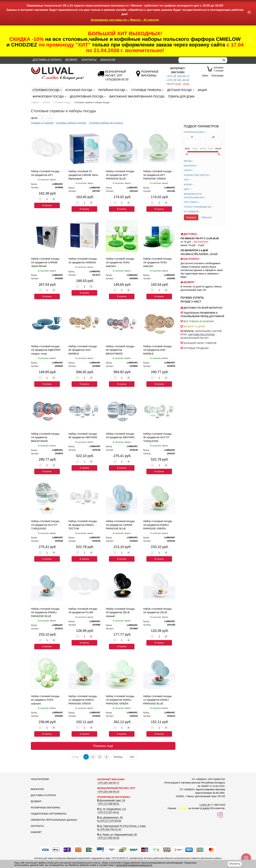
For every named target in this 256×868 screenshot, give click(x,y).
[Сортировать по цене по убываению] (43, 118)
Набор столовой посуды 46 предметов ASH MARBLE (83, 350)
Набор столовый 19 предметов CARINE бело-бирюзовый (84, 175)
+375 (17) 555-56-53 (108, 838)
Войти (205, 75)
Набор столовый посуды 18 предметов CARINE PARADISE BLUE (120, 525)
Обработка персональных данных (54, 820)
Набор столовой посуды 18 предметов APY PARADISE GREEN (157, 175)
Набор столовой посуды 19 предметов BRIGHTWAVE (45, 437)
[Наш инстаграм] (220, 815)
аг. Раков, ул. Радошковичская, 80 (117, 835)
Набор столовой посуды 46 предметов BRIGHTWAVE (120, 350)
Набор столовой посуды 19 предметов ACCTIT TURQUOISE (45, 525)
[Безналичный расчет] (117, 79)
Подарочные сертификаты (49, 814)
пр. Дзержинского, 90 (110, 817)
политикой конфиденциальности (134, 865)
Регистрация (217, 75)
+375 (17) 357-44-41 (108, 812)
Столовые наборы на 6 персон (106, 123)
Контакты (89, 60)
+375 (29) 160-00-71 (108, 783)
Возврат (72, 60)
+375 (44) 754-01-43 (109, 829)
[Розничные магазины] (150, 76)
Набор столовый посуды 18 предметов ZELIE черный (120, 612)
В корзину (47, 205)
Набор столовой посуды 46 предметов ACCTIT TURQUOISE (157, 437)
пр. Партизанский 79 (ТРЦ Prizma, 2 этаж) (121, 826)
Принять (235, 864)
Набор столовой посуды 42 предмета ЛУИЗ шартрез (45, 700)
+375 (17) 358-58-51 (108, 804)
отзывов (205, 808)
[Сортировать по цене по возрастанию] (50, 118)
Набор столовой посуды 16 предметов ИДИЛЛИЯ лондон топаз (46, 350)
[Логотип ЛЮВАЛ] (62, 69)
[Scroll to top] (246, 858)
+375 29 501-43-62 (178, 80)
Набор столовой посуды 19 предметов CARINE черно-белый (45, 262)
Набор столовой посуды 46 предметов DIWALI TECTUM (83, 525)
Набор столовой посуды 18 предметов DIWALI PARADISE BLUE (45, 612)
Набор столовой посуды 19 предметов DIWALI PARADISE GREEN (120, 700)
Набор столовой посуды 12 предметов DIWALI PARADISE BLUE (157, 700)
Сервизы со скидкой (42, 123)
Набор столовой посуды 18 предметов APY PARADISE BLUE (120, 175)
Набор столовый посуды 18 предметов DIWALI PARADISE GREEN (158, 525)
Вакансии (108, 60)
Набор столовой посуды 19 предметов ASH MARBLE (157, 350)
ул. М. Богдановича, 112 (112, 809)
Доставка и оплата (47, 60)
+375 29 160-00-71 (178, 76)
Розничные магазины (45, 808)
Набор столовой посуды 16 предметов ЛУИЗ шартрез (120, 262)
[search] (224, 60)
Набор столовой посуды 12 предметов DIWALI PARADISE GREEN (83, 700)
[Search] (200, 60)
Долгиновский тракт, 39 (111, 800)
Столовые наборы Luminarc (71, 123)
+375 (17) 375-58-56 (109, 821)
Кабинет (36, 832)
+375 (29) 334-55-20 (108, 792)
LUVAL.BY (205, 805)
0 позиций (219, 69)
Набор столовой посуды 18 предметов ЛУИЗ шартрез (157, 262)
